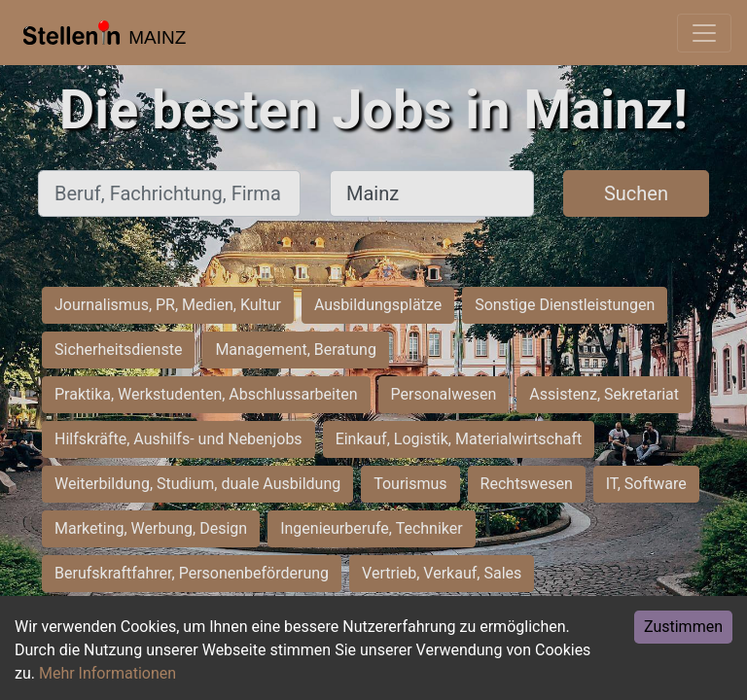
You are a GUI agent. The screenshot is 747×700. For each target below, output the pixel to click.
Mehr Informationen (107, 673)
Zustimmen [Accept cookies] (683, 627)
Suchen (636, 193)
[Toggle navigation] (704, 33)
